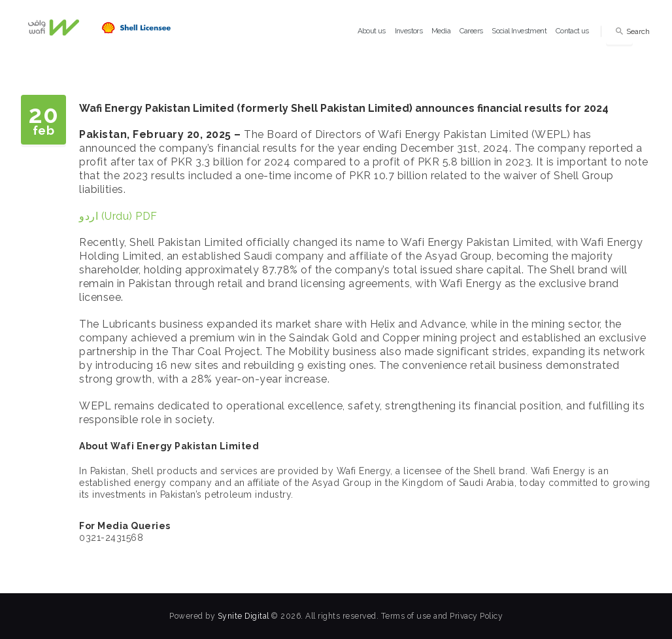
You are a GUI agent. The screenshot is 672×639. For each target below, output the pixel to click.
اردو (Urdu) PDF (118, 216)
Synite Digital (244, 616)
